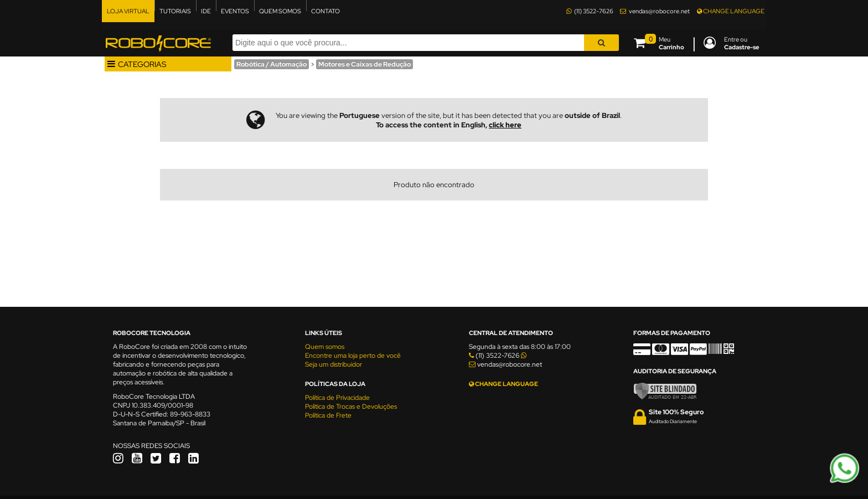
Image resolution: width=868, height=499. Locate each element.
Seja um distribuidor (334, 364)
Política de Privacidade (337, 398)
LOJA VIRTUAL (128, 11)
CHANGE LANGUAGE (731, 11)
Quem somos (325, 347)
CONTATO (325, 11)
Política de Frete (328, 415)
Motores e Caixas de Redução (365, 64)
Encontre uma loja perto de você (353, 356)
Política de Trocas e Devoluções (351, 407)
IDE (206, 11)
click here (505, 125)
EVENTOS (235, 11)
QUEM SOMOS (280, 11)
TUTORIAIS (175, 11)
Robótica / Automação (272, 64)
